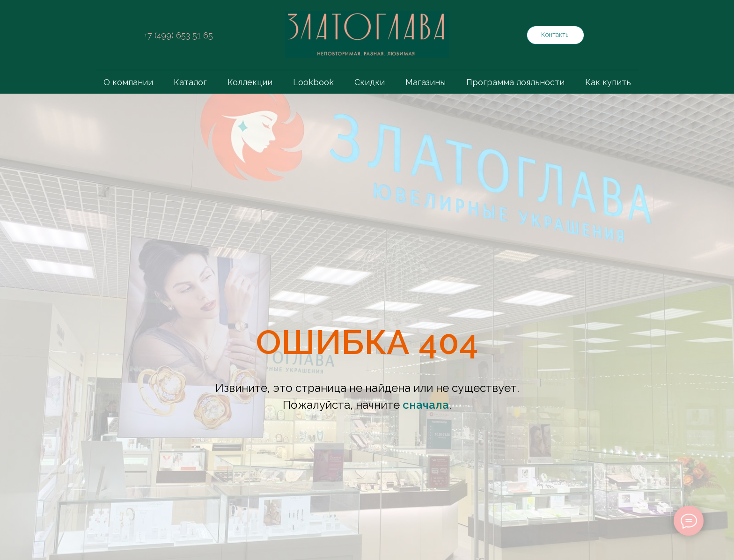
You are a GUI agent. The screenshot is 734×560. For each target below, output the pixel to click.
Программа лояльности (515, 82)
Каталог (190, 82)
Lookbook (313, 82)
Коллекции (250, 82)
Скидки (370, 82)
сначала (426, 405)
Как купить (608, 82)
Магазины (426, 82)
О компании (128, 82)
